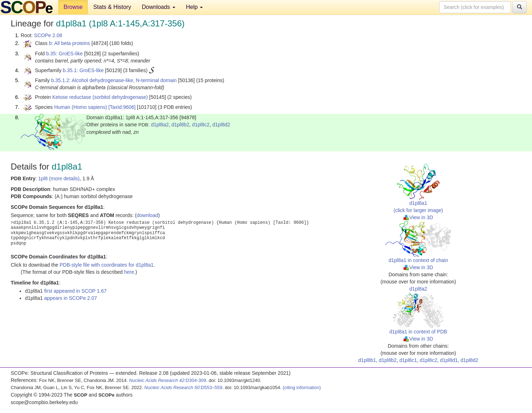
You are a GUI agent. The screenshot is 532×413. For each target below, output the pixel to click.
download (147, 215)
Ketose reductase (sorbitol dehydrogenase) (100, 97)
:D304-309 (168, 380)
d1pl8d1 (449, 360)
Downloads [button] (159, 7)
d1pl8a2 (160, 125)
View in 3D (418, 217)
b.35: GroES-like (64, 54)
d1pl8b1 (367, 360)
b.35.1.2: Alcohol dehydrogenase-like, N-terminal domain (114, 80)
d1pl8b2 (180, 125)
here (129, 272)
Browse (73, 7)
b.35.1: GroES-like (83, 70)
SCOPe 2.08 (48, 35)
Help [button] (194, 7)
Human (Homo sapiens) (81, 107)
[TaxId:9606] (122, 107)
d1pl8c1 (408, 360)
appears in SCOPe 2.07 (71, 298)
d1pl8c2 (201, 125)
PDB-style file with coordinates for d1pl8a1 (107, 265)
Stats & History (112, 7)
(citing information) (302, 387)
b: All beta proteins (69, 43)
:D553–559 (183, 387)
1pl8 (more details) (59, 178)
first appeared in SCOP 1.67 (76, 291)
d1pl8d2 (221, 125)
